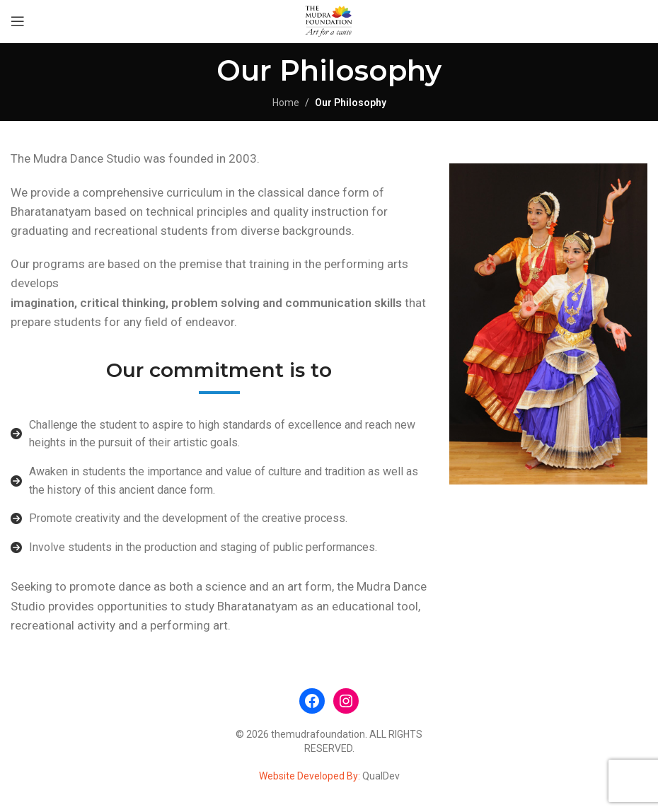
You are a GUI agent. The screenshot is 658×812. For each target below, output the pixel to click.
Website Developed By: (311, 776)
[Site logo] (329, 21)
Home (286, 103)
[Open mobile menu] (18, 21)
